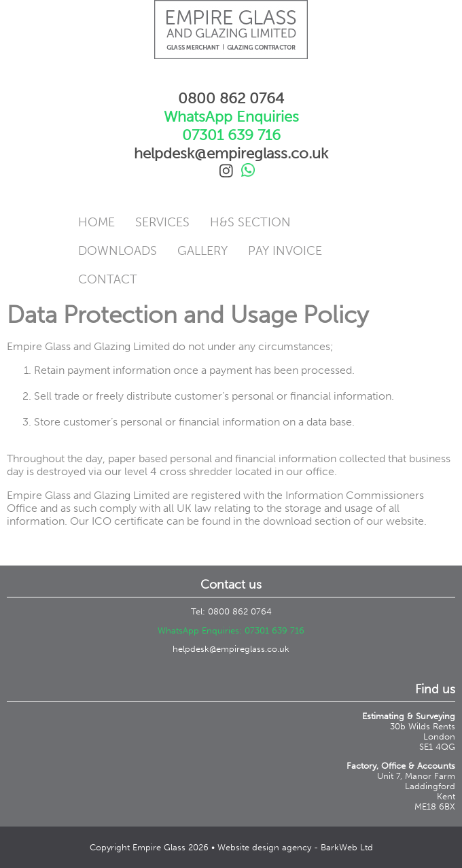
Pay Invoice (285, 251)
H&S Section (250, 222)
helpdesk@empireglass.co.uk (231, 649)
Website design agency (264, 847)
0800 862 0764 (231, 98)
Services (162, 222)
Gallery (202, 251)
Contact (108, 279)
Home (96, 222)
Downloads (118, 251)
